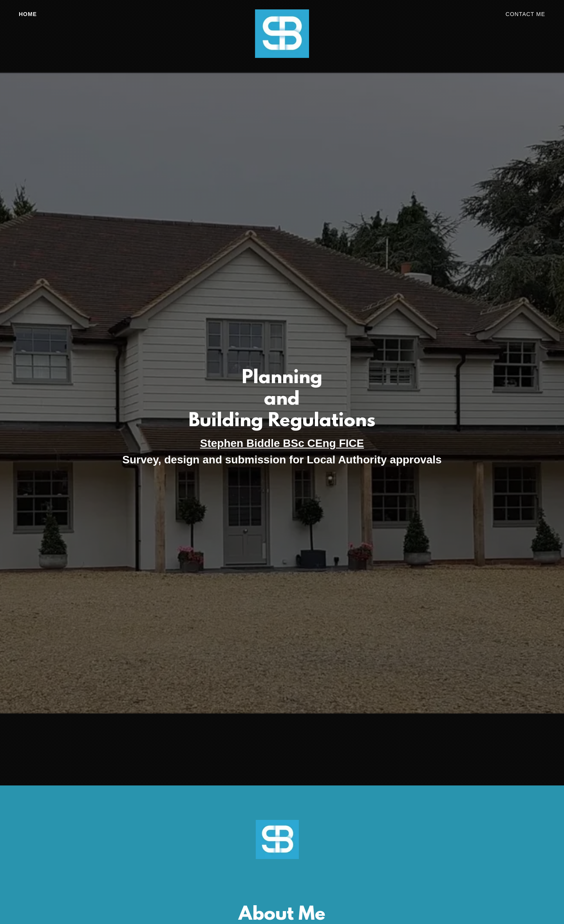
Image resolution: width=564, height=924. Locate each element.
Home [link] (28, 14)
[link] (282, 13)
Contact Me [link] (525, 14)
